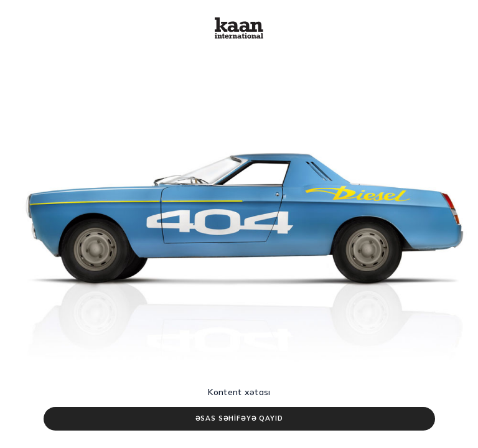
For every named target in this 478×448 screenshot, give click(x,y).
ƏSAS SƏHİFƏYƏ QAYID (239, 418)
